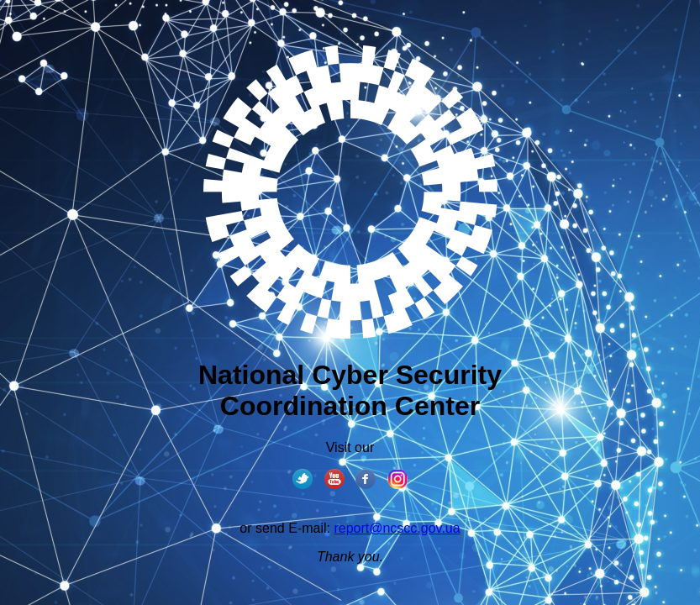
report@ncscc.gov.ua (397, 528)
